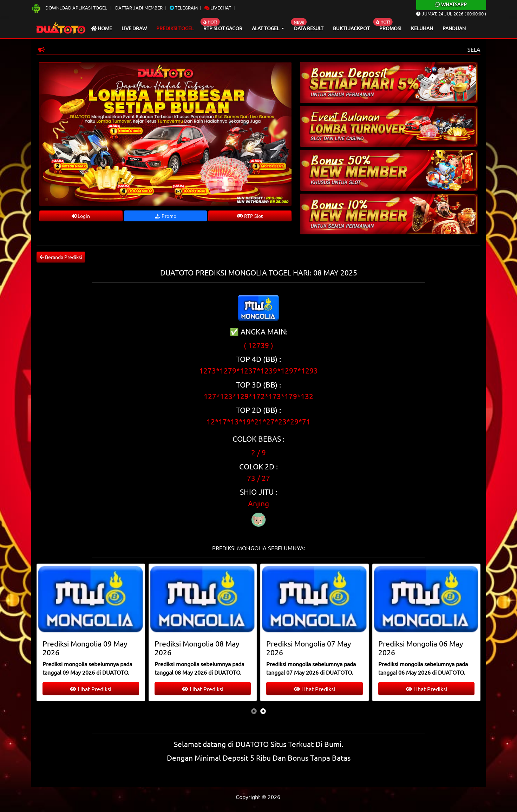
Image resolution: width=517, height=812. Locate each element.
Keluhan (422, 28)
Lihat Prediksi (91, 689)
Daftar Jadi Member (139, 8)
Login (81, 216)
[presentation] (254, 711)
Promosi (390, 28)
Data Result (309, 28)
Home (102, 28)
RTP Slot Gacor (223, 28)
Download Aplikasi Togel (70, 8)
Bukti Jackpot (351, 28)
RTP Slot (250, 216)
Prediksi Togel (175, 28)
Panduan (454, 28)
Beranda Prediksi (61, 257)
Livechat (218, 8)
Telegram (184, 8)
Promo (166, 216)
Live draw (134, 28)
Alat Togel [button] (266, 28)
